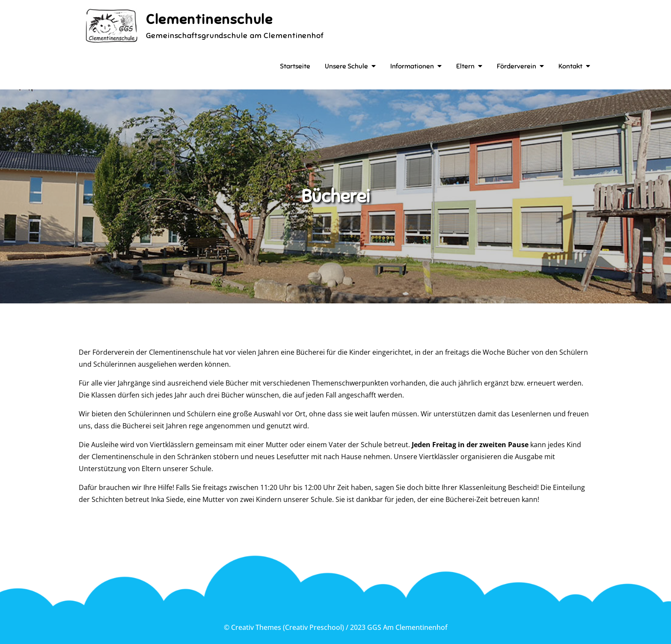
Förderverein (517, 66)
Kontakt (570, 66)
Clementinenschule (209, 19)
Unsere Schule (346, 66)
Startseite (295, 66)
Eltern (465, 66)
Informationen (412, 66)
